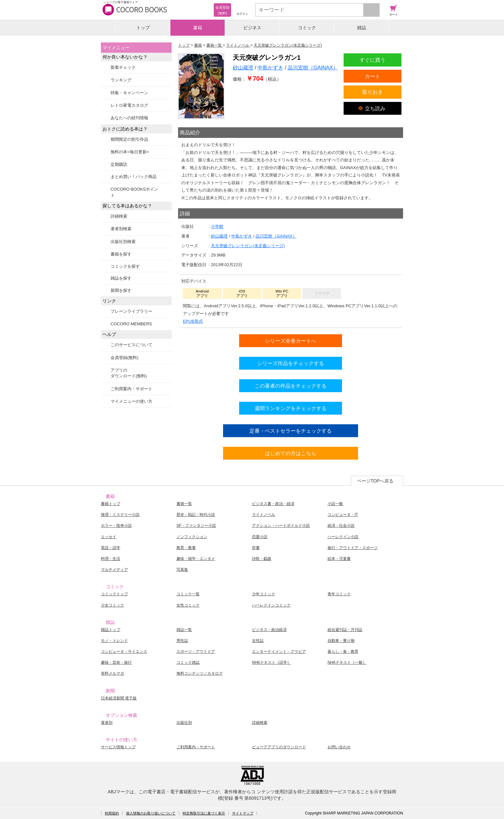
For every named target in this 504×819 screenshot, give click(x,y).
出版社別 (184, 723)
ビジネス (252, 28)
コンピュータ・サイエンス (124, 652)
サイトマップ (243, 813)
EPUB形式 (193, 321)
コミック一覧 (188, 594)
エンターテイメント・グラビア (279, 652)
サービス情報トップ (118, 747)
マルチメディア (114, 570)
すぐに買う (373, 60)
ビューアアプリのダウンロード (279, 747)
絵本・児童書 (339, 559)
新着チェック (123, 67)
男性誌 (182, 641)
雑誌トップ (111, 630)
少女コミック (113, 605)
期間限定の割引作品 (129, 139)
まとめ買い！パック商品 (134, 177)
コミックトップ (114, 594)
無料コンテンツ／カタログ (200, 673)
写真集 (182, 570)
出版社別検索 (123, 242)
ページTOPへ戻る (375, 481)
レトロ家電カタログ (129, 105)
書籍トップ (111, 504)
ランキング (121, 80)
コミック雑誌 (188, 662)
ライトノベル (264, 515)
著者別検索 (121, 229)
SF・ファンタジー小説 (196, 526)
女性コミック (188, 605)
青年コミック (339, 594)
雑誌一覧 (184, 630)
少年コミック (264, 594)
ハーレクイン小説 (343, 537)
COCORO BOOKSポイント (134, 192)
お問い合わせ (339, 747)
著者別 (107, 723)
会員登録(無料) (125, 358)
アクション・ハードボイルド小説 (281, 526)
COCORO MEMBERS (131, 324)
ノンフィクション (192, 537)
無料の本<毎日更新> (130, 152)
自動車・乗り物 (341, 641)
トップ (143, 28)
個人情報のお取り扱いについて (151, 813)
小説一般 (335, 504)
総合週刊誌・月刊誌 (345, 630)
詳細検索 (119, 216)
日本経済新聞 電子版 (119, 698)
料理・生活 (111, 559)
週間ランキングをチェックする (291, 408)
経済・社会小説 (341, 526)
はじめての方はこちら (291, 453)
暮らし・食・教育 (343, 652)
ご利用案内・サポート (131, 389)
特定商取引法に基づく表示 (204, 813)
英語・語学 (111, 548)
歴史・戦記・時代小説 (196, 515)
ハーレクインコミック (271, 605)
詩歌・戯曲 (262, 559)
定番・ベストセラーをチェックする (291, 431)
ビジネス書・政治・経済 (273, 504)
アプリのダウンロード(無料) (129, 373)
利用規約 (112, 813)
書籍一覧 (184, 504)
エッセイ (109, 537)
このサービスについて (131, 345)
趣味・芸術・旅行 (116, 662)
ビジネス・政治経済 (269, 630)
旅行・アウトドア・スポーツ (353, 548)
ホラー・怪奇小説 (116, 526)
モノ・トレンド (114, 641)
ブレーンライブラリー (131, 311)
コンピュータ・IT (343, 515)
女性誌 (258, 641)
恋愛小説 (260, 537)
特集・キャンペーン (129, 93)
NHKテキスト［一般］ (347, 662)
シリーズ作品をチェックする (291, 363)
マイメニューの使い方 (131, 401)
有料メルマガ (113, 673)
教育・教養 (186, 548)
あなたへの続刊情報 (129, 118)
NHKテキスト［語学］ (271, 662)
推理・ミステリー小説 (120, 515)
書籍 (198, 28)
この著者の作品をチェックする (291, 386)
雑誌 (362, 28)
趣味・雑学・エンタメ (196, 559)
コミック (307, 28)
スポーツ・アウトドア (196, 652)
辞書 (256, 548)
